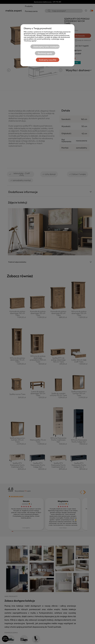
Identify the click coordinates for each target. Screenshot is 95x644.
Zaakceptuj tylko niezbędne (46, 47)
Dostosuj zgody (45, 53)
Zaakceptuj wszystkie (48, 60)
